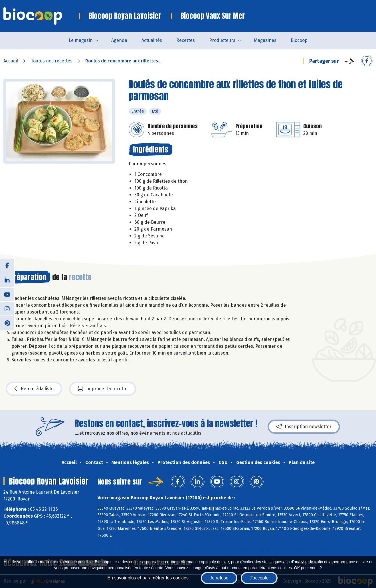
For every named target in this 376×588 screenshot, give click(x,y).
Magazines (265, 40)
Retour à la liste (34, 389)
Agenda (119, 40)
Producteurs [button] (222, 40)
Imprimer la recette (103, 389)
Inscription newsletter (304, 427)
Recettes (186, 40)
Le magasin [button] (81, 40)
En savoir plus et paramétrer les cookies (148, 578)
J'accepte (259, 578)
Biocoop (299, 40)
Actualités (152, 40)
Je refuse (219, 578)
